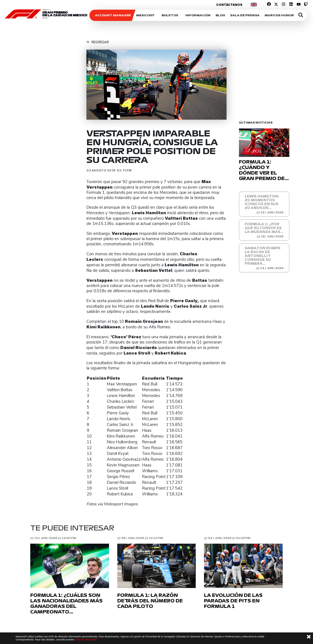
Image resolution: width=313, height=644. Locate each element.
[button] (97, 85)
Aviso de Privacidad (85, 640)
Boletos (170, 15)
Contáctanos (229, 5)
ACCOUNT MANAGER (113, 15)
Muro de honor (279, 15)
